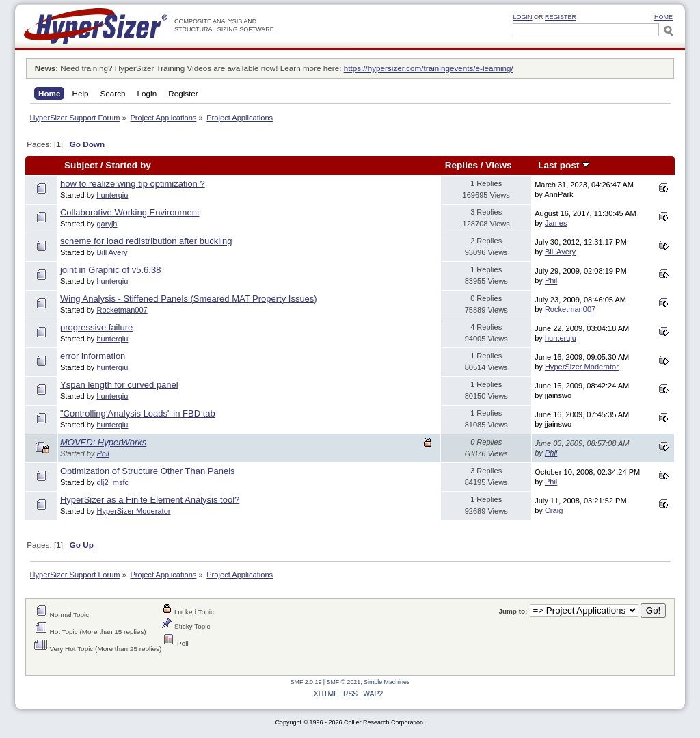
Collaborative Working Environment (130, 212)
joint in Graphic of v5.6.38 (110, 270)
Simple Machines (387, 682)
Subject (81, 165)
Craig (554, 510)
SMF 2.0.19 (306, 682)
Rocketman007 (122, 310)
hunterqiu (112, 195)
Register (561, 17)
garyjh (107, 224)
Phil (551, 280)
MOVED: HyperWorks (103, 442)
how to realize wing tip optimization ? (133, 184)
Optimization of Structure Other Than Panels (148, 471)
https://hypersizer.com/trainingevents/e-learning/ (429, 68)
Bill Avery (112, 252)
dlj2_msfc (112, 482)
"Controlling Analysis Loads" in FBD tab (138, 413)
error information (93, 356)
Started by (128, 165)
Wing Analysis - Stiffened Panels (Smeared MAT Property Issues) (189, 299)
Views (498, 165)
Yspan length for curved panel (119, 385)
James (556, 223)
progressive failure (96, 327)
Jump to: (513, 611)
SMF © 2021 (344, 682)
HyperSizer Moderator (582, 367)
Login (522, 17)
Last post (564, 165)
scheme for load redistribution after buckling (146, 241)
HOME (663, 17)
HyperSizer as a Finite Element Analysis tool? (150, 500)
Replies (461, 165)
